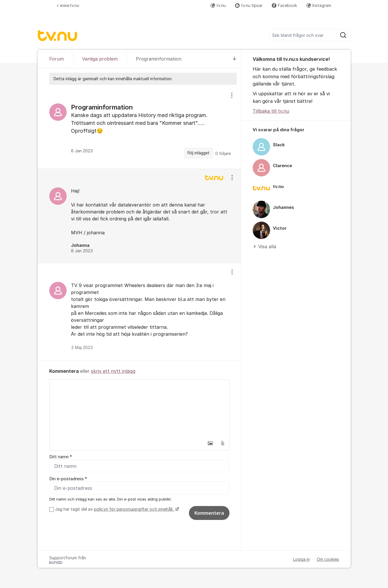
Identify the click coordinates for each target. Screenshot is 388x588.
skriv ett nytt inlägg (113, 371)
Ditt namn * (61, 457)
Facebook (284, 5)
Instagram (319, 5)
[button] (210, 443)
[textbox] (139, 408)
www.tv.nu (68, 5)
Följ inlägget (198, 153)
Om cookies (328, 559)
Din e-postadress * (68, 479)
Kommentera (209, 513)
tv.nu (218, 5)
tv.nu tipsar (249, 5)
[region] (139, 127)
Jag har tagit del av (116, 509)
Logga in (302, 559)
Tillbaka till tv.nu (271, 111)
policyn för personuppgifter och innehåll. (134, 509)
